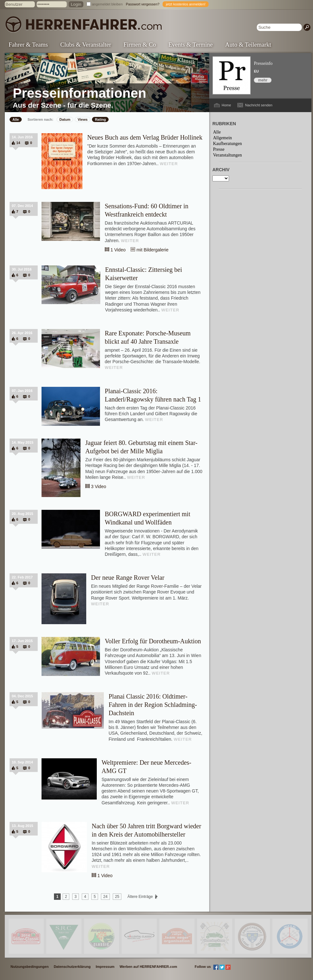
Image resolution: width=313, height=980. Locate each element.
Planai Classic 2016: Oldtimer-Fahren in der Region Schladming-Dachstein (153, 705)
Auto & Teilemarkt (248, 45)
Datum (65, 119)
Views (83, 119)
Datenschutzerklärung (72, 967)
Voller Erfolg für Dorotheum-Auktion (153, 641)
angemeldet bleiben (107, 4)
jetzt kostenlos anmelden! (186, 4)
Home (226, 105)
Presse (219, 149)
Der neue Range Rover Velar (128, 578)
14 (18, 143)
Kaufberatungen (227, 144)
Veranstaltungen (227, 155)
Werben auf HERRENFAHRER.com (148, 967)
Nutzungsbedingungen (30, 967)
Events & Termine (191, 45)
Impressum (105, 967)
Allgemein (222, 138)
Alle (16, 119)
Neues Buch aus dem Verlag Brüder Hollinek (145, 137)
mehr (263, 80)
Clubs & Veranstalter (86, 45)
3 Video (99, 486)
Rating (100, 119)
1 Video (118, 250)
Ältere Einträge (140, 897)
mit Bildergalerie (152, 250)
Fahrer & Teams (28, 45)
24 (105, 897)
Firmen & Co (140, 45)
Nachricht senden (259, 105)
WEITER (169, 164)
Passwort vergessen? (143, 4)
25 (117, 897)
